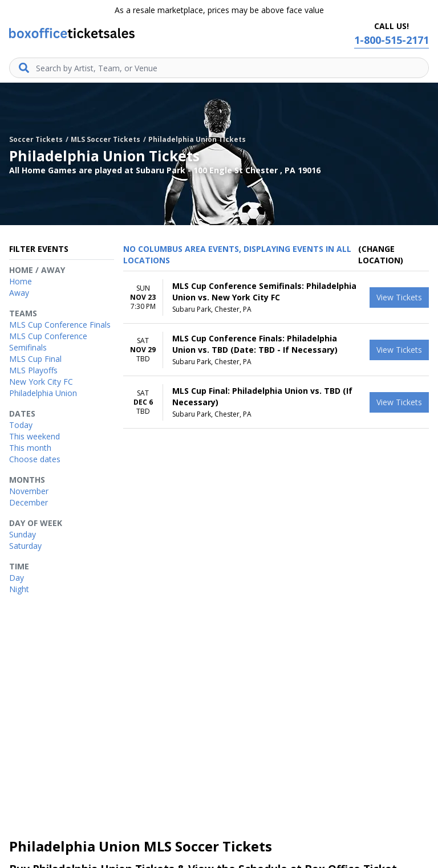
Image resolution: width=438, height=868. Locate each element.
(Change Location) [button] (381, 254)
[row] (276, 298)
